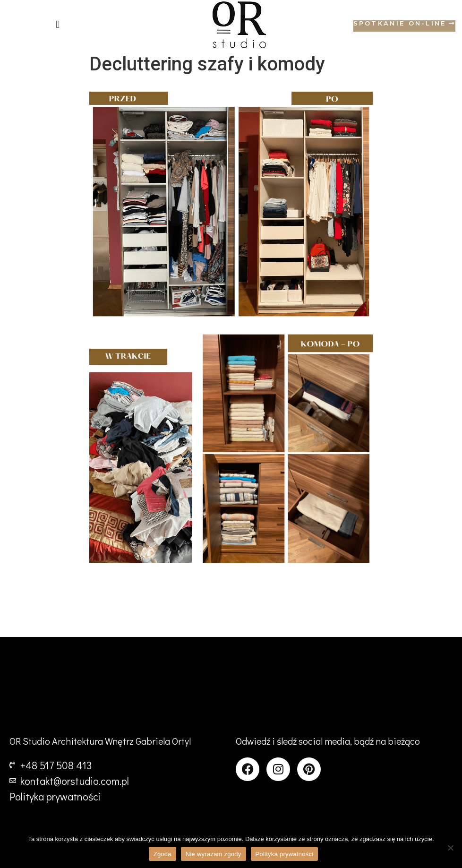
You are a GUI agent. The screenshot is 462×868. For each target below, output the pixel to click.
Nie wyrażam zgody (214, 854)
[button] (58, 25)
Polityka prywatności (285, 854)
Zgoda (163, 854)
